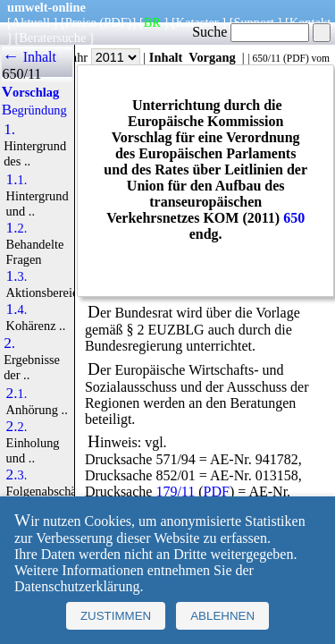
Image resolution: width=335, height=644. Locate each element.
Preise (81, 22)
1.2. (17, 228)
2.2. (17, 427)
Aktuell (31, 22)
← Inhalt (29, 57)
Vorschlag (30, 92)
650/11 (266, 58)
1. (9, 130)
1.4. (17, 309)
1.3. (17, 276)
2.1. (17, 394)
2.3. (17, 475)
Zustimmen (116, 616)
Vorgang (212, 57)
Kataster (197, 22)
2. (9, 343)
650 (294, 218)
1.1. (17, 180)
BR (152, 22)
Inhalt (166, 57)
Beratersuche (52, 38)
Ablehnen (222, 616)
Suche (251, 32)
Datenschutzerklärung (77, 586)
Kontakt (310, 22)
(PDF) (116, 22)
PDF (296, 58)
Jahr (103, 57)
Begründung (34, 110)
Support (254, 22)
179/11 (175, 491)
